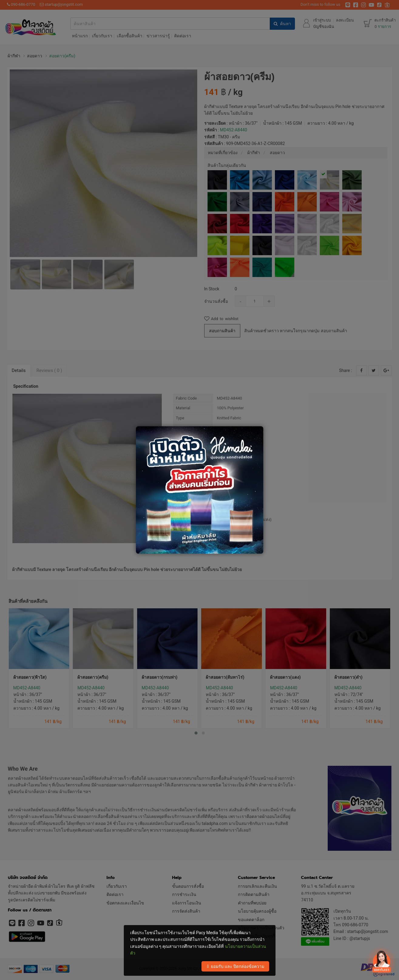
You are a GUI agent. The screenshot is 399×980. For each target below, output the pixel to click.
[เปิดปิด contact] (381, 961)
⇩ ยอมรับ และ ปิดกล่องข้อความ (235, 966)
